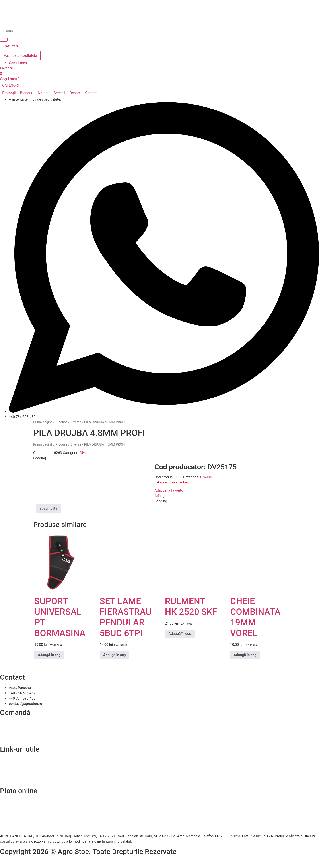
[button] (14, 85)
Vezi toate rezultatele (20, 56)
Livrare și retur (11, 728)
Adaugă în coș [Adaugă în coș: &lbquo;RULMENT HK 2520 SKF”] (180, 634)
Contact (6, 759)
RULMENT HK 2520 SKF (191, 607)
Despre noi (8, 765)
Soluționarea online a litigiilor (23, 781)
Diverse (76, 422)
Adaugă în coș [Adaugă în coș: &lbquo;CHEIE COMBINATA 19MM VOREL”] (245, 655)
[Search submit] (4, 40)
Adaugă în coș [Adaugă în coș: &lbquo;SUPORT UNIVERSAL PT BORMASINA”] (49, 655)
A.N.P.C (6, 775)
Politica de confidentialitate (21, 770)
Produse (61, 422)
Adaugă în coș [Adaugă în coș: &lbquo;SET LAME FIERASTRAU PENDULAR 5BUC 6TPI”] (115, 655)
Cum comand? (11, 723)
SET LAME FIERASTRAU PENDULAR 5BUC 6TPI (126, 617)
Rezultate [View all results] (11, 46)
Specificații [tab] (48, 508)
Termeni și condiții (14, 739)
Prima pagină (43, 422)
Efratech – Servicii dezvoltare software (30, 862)
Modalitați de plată (15, 733)
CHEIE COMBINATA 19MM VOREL (255, 617)
